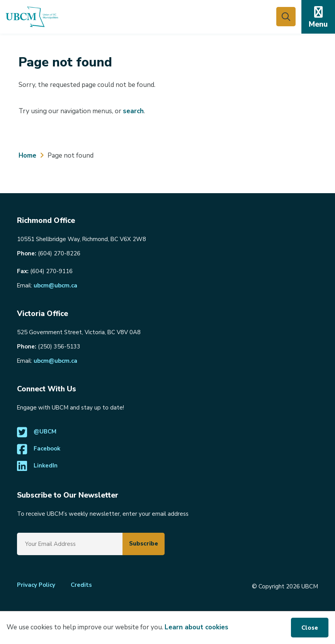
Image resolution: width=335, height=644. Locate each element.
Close (310, 628)
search (133, 111)
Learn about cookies (196, 627)
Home (27, 155)
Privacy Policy (36, 585)
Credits (81, 585)
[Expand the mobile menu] (318, 17)
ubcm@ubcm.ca (55, 285)
